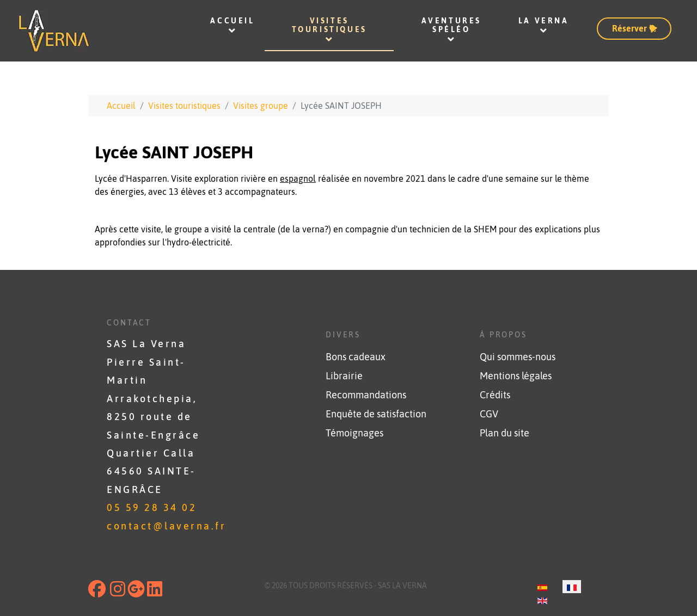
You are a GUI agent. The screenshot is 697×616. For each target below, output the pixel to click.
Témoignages (354, 433)
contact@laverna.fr (166, 526)
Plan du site (505, 433)
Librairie (344, 376)
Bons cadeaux (356, 357)
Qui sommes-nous (518, 357)
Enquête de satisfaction (376, 414)
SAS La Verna (402, 586)
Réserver (635, 28)
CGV (489, 414)
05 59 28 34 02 (152, 508)
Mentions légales (516, 376)
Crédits (495, 395)
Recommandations (366, 395)
